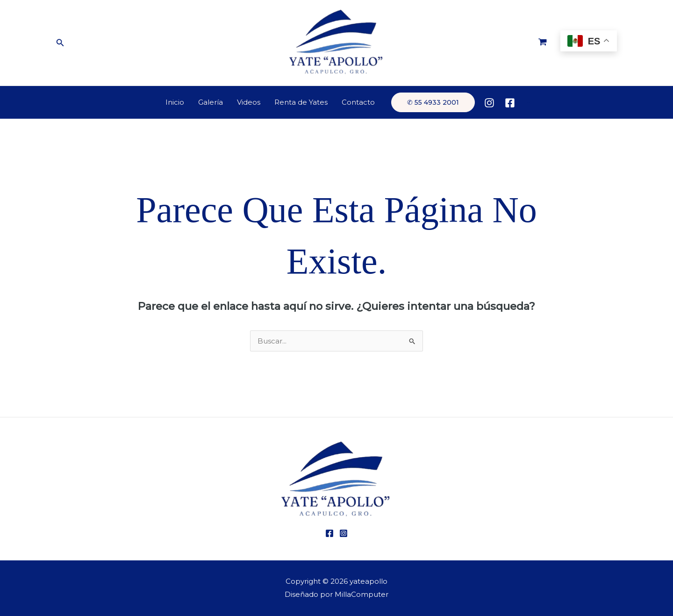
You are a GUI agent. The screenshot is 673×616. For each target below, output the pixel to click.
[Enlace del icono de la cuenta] (529, 102)
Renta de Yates (301, 102)
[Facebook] (510, 103)
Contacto (358, 102)
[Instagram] (489, 103)
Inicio (175, 102)
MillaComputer (362, 594)
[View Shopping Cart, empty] (543, 43)
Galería (211, 102)
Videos (249, 102)
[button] (60, 43)
